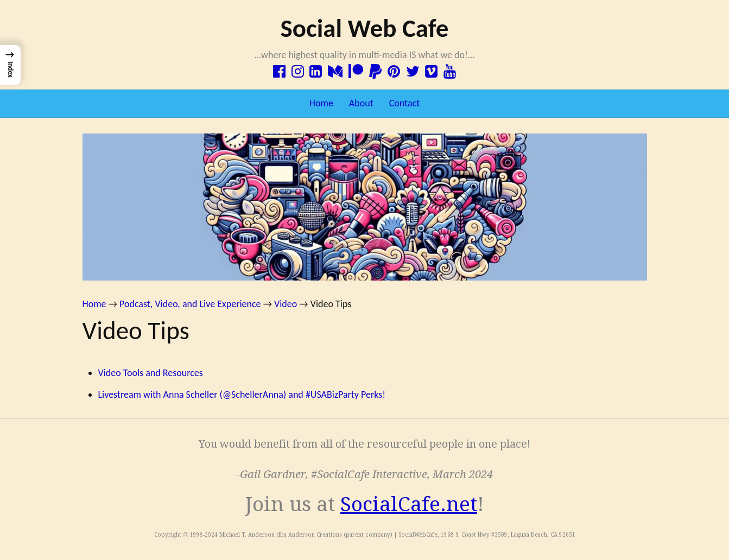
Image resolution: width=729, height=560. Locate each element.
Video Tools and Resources (151, 373)
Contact (404, 103)
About (361, 103)
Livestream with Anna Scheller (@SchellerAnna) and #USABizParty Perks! (242, 394)
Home (321, 103)
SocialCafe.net (409, 504)
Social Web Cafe (364, 28)
